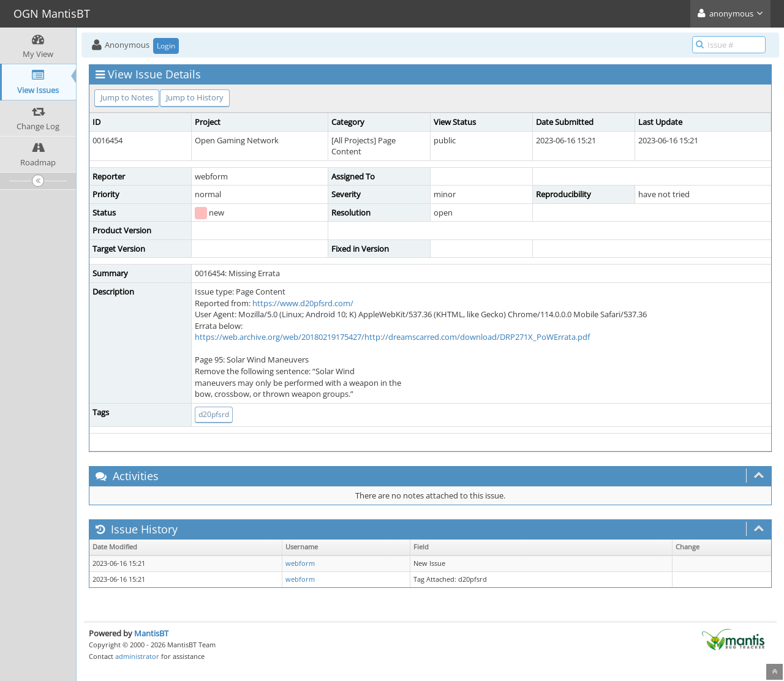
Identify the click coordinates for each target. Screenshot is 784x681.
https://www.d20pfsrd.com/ (303, 303)
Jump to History (195, 97)
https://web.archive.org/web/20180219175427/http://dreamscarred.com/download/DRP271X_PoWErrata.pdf (392, 337)
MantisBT (151, 633)
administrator (137, 656)
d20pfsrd (214, 414)
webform (300, 563)
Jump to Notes (127, 97)
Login (166, 46)
